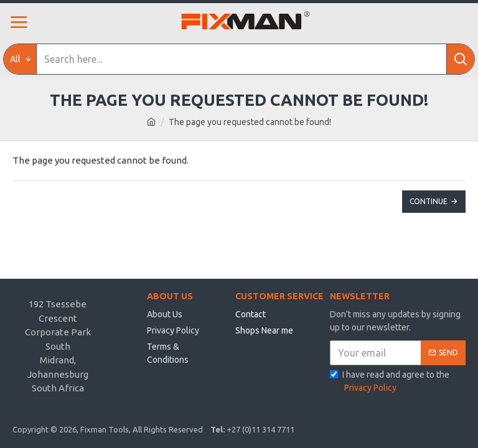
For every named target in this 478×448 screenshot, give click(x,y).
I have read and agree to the (390, 382)
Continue (429, 201)
